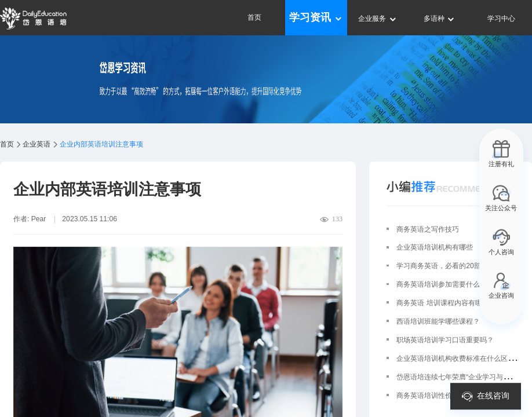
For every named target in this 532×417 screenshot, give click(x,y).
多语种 (440, 19)
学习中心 (501, 19)
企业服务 (378, 19)
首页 (254, 17)
